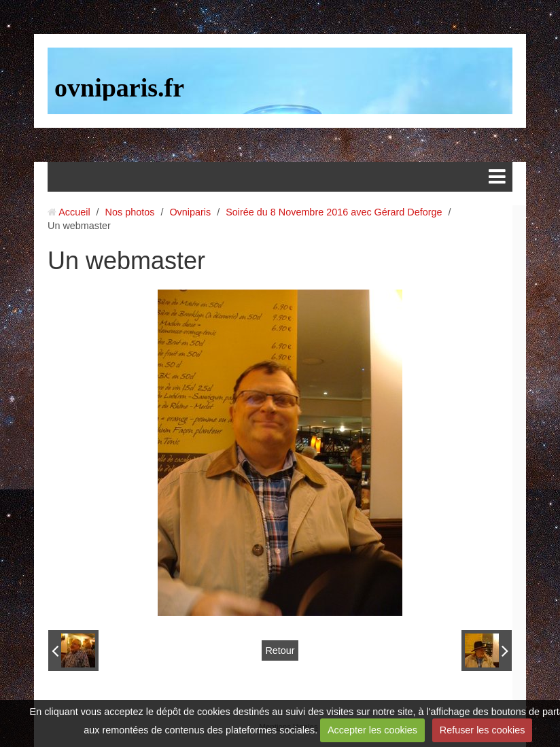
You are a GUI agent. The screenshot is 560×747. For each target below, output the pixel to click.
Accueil (74, 212)
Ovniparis (190, 212)
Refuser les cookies (483, 730)
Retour (280, 650)
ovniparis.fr (119, 88)
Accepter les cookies (372, 730)
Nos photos (130, 212)
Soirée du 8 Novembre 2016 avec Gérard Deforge (334, 212)
